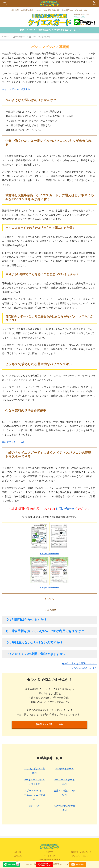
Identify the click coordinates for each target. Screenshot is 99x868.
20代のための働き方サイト (49, 860)
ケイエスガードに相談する (16, 89)
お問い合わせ (65, 509)
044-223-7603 (79, 17)
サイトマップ (49, 856)
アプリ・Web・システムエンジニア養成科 (35, 795)
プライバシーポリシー (81, 856)
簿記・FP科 (34, 806)
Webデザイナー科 (65, 769)
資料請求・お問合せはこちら (49, 724)
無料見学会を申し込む (14, 442)
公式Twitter (18, 856)
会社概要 (18, 852)
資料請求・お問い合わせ (81, 852)
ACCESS (50, 852)
